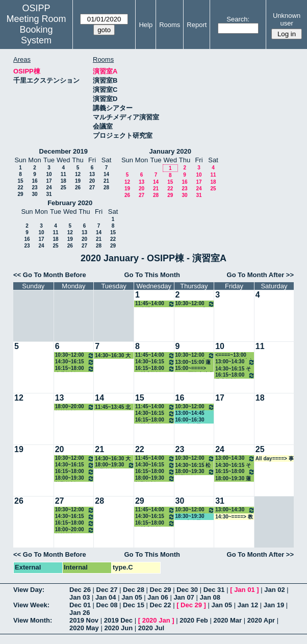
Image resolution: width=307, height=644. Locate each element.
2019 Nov (84, 620)
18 (63, 181)
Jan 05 (132, 597)
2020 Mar (227, 620)
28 (106, 188)
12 (78, 174)
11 (63, 174)
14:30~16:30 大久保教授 (113, 356)
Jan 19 (274, 605)
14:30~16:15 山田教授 (75, 362)
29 (20, 194)
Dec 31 (214, 590)
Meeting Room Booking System (36, 30)
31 (49, 194)
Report (197, 25)
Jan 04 (106, 597)
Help (146, 25)
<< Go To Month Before (50, 275)
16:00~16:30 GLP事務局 (190, 420)
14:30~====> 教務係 (234, 517)
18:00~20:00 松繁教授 (75, 407)
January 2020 (170, 151)
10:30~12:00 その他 (75, 355)
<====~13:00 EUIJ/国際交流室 (234, 355)
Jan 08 (210, 597)
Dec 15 (134, 605)
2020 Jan (156, 620)
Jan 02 (274, 590)
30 (34, 194)
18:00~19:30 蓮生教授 (233, 479)
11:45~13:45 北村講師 (113, 407)
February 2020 (70, 203)
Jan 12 (248, 605)
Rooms (170, 25)
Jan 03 (80, 597)
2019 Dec (118, 620)
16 (34, 181)
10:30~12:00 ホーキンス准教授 (195, 304)
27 (92, 188)
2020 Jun (118, 628)
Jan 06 (158, 597)
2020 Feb (194, 620)
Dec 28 (134, 590)
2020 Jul (151, 628)
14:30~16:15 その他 (233, 369)
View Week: (31, 605)
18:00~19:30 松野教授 (75, 478)
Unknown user (287, 19)
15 (20, 181)
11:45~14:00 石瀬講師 (155, 304)
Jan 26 (80, 613)
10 (49, 174)
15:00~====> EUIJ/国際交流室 (195, 369)
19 (78, 181)
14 (106, 174)
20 (92, 181)
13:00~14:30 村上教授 (235, 362)
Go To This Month (152, 275)
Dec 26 (80, 590)
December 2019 (63, 151)
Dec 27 (107, 590)
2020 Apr (261, 620)
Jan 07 (184, 597)
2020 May (84, 628)
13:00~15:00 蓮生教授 (193, 362)
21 (106, 181)
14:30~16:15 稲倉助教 (155, 362)
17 (49, 181)
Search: (238, 19)
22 (20, 188)
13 (92, 174)
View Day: (29, 590)
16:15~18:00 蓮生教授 (235, 375)
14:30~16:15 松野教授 (193, 465)
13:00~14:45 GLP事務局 (190, 414)
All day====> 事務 (275, 459)
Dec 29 (161, 590)
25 (63, 188)
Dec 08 (107, 605)
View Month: (33, 620)
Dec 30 (187, 590)
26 (78, 188)
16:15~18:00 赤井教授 (75, 369)
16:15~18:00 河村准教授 (155, 369)
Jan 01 (244, 590)
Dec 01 (80, 605)
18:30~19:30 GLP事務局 (190, 517)
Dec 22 (161, 605)
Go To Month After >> (260, 275)
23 (34, 188)
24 (49, 188)
